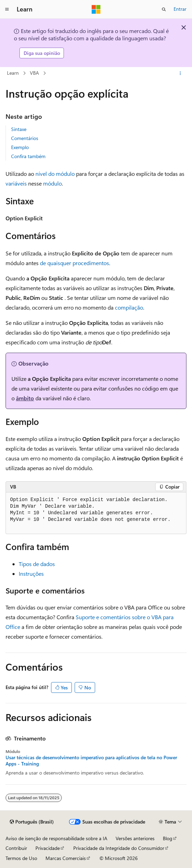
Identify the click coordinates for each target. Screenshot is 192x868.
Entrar (180, 9)
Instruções (31, 574)
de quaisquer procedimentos (74, 263)
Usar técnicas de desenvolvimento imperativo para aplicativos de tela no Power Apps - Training (91, 761)
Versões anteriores (135, 838)
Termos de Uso (21, 858)
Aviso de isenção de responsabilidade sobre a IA (56, 838)
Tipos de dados (37, 564)
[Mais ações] (180, 73)
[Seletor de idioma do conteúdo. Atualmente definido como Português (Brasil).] (32, 822)
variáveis (16, 183)
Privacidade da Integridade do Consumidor (119, 848)
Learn (13, 73)
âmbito (25, 398)
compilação (129, 307)
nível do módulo (55, 174)
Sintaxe (19, 129)
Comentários (25, 138)
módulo (52, 183)
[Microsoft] (96, 9)
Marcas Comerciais (66, 858)
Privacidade (48, 848)
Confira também (28, 156)
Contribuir (16, 848)
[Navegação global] (7, 9)
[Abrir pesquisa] (164, 9)
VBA (34, 73)
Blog (168, 838)
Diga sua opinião (42, 53)
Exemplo (20, 147)
